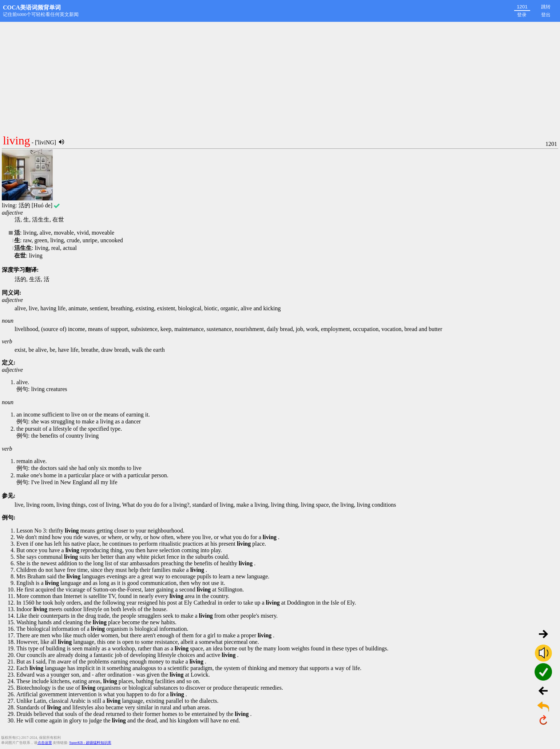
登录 (522, 15)
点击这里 (45, 743)
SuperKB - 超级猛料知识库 (90, 743)
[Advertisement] (280, 76)
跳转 (546, 7)
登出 (546, 15)
